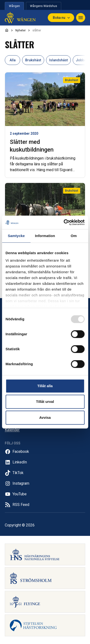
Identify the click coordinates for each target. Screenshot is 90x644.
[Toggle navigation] (81, 18)
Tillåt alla (45, 386)
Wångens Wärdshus (44, 6)
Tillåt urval (45, 402)
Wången (14, 6)
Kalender (12, 430)
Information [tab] (45, 236)
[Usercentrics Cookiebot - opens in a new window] (64, 222)
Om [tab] (74, 236)
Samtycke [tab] (16, 236)
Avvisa (45, 417)
